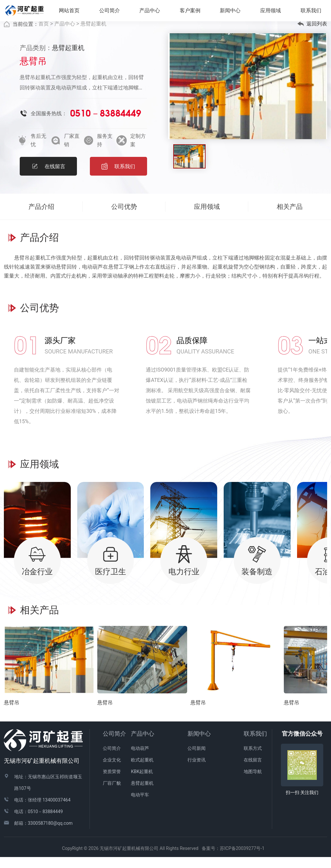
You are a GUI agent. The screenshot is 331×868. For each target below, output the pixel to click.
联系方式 (253, 759)
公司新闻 (197, 759)
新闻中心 (199, 744)
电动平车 (140, 805)
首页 (44, 34)
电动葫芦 (140, 759)
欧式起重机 (142, 771)
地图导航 (253, 782)
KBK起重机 (142, 782)
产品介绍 (41, 217)
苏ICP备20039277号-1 (244, 859)
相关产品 (290, 217)
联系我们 (255, 744)
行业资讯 (197, 771)
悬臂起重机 (93, 34)
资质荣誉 (112, 782)
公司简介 (114, 744)
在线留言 (253, 771)
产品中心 (65, 34)
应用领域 (274, 12)
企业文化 (112, 771)
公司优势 (124, 217)
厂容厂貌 (112, 794)
